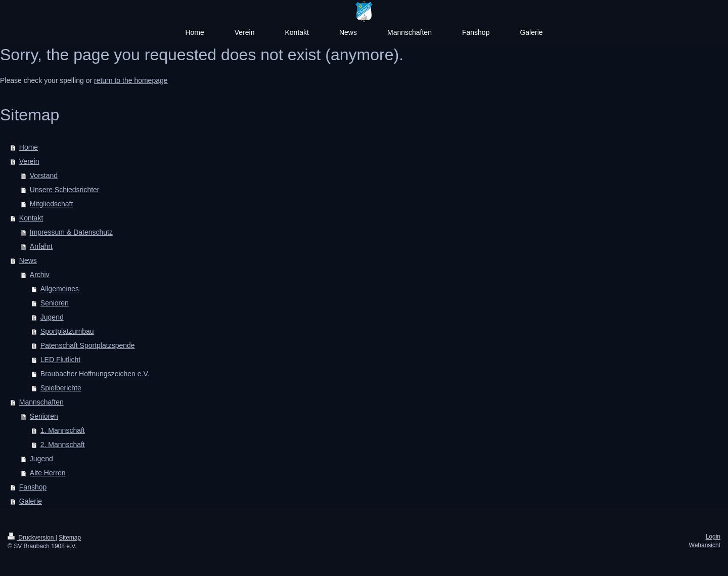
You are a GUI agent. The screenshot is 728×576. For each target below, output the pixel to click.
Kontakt (31, 218)
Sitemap (70, 538)
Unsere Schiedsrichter (65, 190)
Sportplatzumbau (67, 331)
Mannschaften (41, 402)
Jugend (52, 317)
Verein (29, 161)
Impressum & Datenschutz (71, 232)
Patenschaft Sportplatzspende (88, 345)
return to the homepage (131, 80)
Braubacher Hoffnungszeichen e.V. (95, 374)
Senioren (55, 303)
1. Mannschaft (63, 430)
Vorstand (44, 175)
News (28, 260)
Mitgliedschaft (52, 204)
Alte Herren (48, 473)
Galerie (31, 501)
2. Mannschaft (63, 445)
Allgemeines (60, 289)
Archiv (40, 275)
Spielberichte (61, 388)
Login (713, 537)
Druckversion (32, 538)
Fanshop (33, 487)
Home (29, 147)
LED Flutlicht (60, 360)
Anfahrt (41, 246)
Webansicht (705, 545)
